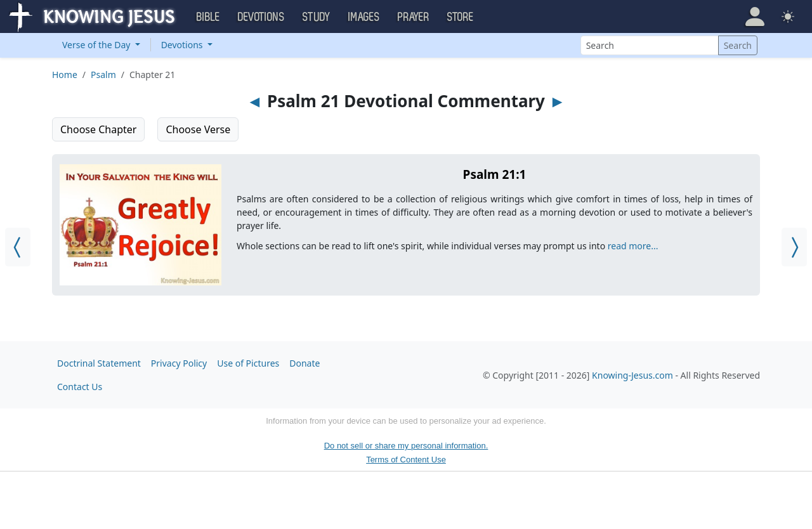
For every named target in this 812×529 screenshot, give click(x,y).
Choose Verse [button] (198, 129)
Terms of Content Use (406, 460)
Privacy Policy (179, 363)
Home (65, 75)
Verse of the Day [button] (97, 45)
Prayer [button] (414, 17)
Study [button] (317, 17)
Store (461, 17)
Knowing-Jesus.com (632, 375)
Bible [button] (208, 17)
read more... (633, 246)
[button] (755, 16)
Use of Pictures (248, 363)
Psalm (103, 75)
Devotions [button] (261, 17)
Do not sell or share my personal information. (406, 446)
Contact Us (80, 387)
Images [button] (364, 17)
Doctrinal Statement (99, 363)
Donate (304, 363)
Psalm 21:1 (495, 174)
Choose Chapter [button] (98, 129)
